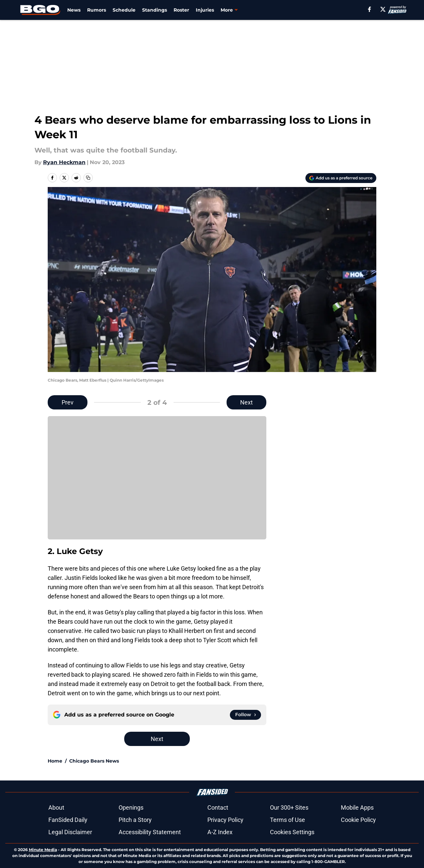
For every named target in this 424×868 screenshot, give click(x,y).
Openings (131, 807)
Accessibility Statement (150, 832)
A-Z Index (220, 832)
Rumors (97, 10)
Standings (155, 10)
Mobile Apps (357, 807)
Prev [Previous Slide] (68, 402)
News (74, 10)
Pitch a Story (135, 820)
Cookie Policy (358, 820)
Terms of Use (288, 820)
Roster (181, 10)
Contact (218, 807)
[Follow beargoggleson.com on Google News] (245, 715)
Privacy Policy (225, 820)
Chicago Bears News (94, 761)
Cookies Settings (292, 832)
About (56, 807)
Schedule (124, 10)
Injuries (205, 10)
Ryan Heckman (64, 162)
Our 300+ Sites (289, 807)
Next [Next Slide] (246, 402)
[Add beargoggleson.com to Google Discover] (341, 178)
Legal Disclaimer (70, 832)
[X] (383, 9)
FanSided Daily (68, 820)
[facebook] (370, 9)
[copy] (88, 178)
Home (55, 761)
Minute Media (43, 850)
